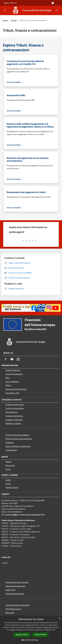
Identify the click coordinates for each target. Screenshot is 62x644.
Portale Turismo (12, 487)
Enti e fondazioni (12, 382)
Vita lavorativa (11, 412)
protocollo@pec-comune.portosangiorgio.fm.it (25, 515)
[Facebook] (6, 359)
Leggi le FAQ (10, 590)
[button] (31, 640)
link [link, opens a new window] (54, 630)
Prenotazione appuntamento (17, 582)
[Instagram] (18, 359)
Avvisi (8, 469)
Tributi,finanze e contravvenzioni (19, 439)
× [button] (59, 618)
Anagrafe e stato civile (15, 404)
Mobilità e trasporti (13, 423)
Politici (8, 385)
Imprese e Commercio (14, 416)
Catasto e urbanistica (14, 420)
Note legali (10, 613)
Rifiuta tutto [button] (41, 635)
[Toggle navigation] (5, 10)
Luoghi (8, 480)
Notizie (8, 462)
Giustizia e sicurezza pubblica (17, 435)
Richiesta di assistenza (15, 594)
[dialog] (31, 630)
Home (5, 20)
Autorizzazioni (11, 450)
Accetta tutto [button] (22, 635)
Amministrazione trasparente (17, 605)
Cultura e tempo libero (15, 408)
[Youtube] (12, 359)
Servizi (14, 20)
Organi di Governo (13, 370)
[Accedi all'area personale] (53, 3)
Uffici (8, 378)
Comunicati (10, 465)
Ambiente (9, 442)
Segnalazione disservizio (15, 586)
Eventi (8, 484)
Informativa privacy (13, 609)
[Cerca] (57, 10)
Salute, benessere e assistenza (18, 446)
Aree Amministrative (14, 374)
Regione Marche (10, 3)
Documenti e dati (12, 393)
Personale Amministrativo (16, 389)
